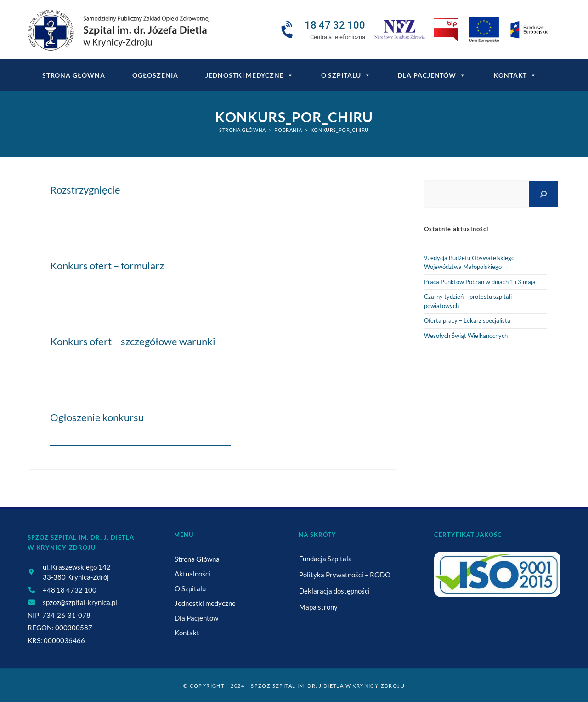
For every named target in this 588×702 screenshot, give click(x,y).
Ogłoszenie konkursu (97, 417)
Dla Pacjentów (432, 75)
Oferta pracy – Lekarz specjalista (467, 320)
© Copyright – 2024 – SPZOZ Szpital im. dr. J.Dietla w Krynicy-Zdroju (294, 686)
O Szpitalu (346, 75)
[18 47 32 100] (288, 30)
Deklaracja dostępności (334, 591)
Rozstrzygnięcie (85, 190)
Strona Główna (197, 559)
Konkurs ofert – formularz (107, 265)
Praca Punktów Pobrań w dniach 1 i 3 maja (480, 282)
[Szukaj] (543, 194)
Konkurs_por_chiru (340, 130)
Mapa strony (318, 607)
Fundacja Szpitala (325, 559)
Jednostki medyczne (249, 75)
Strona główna (74, 75)
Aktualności (192, 574)
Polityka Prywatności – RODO (345, 575)
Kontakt (515, 75)
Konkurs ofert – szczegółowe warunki (133, 341)
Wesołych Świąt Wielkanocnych (466, 336)
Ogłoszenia (155, 75)
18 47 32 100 (335, 25)
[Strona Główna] (243, 130)
